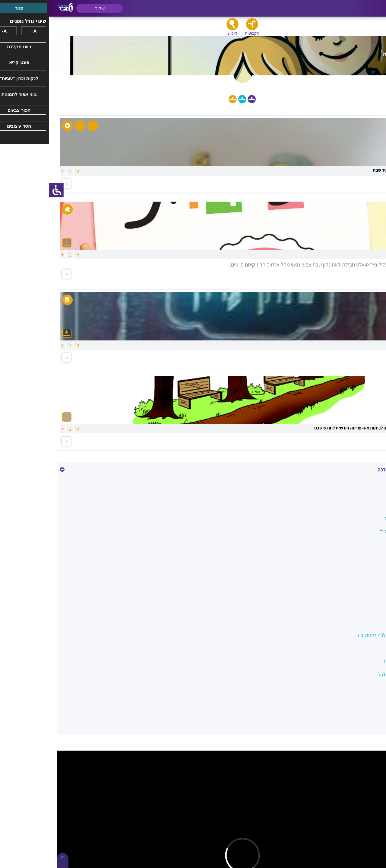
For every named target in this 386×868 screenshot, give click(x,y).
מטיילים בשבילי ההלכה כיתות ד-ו (342, 635)
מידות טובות (362, 648)
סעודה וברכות (361, 687)
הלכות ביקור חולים (356, 544)
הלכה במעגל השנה (355, 518)
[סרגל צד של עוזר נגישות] (7, 190)
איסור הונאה (362, 492)
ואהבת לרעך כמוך (356, 583)
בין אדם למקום (360, 505)
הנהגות (367, 557)
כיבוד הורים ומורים (356, 596)
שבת (370, 700)
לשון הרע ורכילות (357, 622)
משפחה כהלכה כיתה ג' (351, 674)
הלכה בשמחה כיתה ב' (353, 531)
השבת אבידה (361, 570)
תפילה (368, 713)
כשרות (368, 609)
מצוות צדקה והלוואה (354, 661)
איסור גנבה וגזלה (357, 479)
